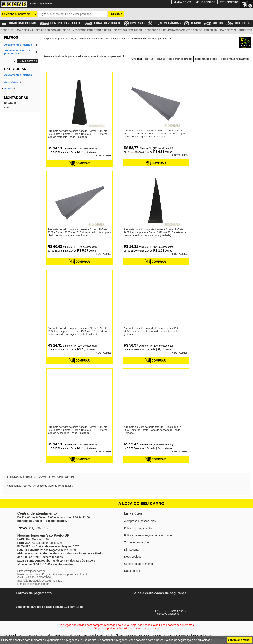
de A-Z (149, 59)
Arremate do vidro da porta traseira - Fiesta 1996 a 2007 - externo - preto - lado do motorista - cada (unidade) (153, 331)
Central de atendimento (139, 564)
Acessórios (11, 106)
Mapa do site (132, 571)
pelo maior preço (206, 59)
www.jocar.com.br (34, 571)
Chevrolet (10, 160)
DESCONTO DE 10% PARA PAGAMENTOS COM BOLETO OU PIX (181, 30)
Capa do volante (14, 116)
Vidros (8, 123)
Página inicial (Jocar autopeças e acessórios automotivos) (74, 39)
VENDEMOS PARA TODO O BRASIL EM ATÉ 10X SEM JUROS (107, 30)
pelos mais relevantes (235, 59)
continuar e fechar (239, 640)
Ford (7, 165)
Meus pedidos (133, 557)
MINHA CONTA (183, 2)
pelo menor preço (180, 59)
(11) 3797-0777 (39, 528)
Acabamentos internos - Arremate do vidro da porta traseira (39, 486)
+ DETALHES (104, 155)
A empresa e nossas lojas (140, 521)
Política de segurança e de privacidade (148, 535)
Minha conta (132, 550)
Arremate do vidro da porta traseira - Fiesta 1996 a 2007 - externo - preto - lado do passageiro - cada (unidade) (153, 430)
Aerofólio (9, 111)
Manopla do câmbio (15, 95)
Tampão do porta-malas (18, 99)
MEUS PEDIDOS (206, 2)
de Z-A (161, 59)
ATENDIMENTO (229, 2)
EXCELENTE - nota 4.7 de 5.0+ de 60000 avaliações (173, 611)
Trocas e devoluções (137, 542)
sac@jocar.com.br (38, 584)
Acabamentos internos (18, 75)
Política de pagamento (138, 528)
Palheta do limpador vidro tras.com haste (19, 144)
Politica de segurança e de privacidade (188, 640)
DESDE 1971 (8, 30)
